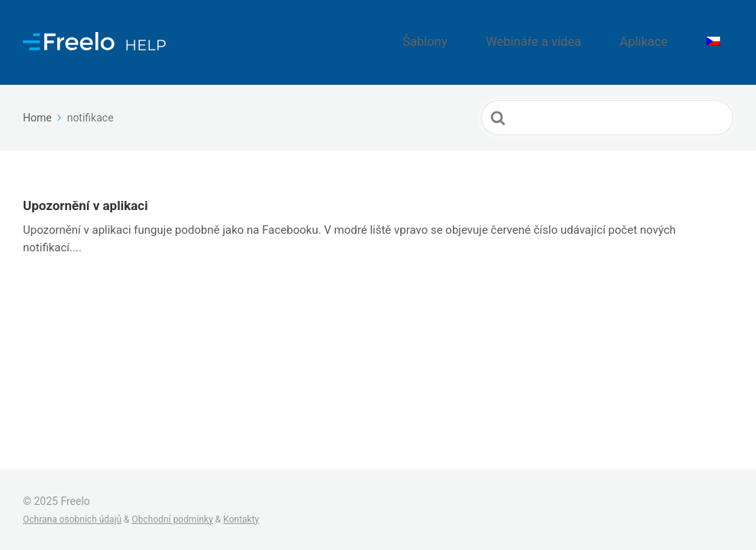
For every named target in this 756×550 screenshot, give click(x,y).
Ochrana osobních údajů (72, 519)
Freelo (75, 501)
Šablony (489, 34)
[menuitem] (720, 35)
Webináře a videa (577, 34)
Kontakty (241, 519)
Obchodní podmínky (173, 519)
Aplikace (667, 34)
